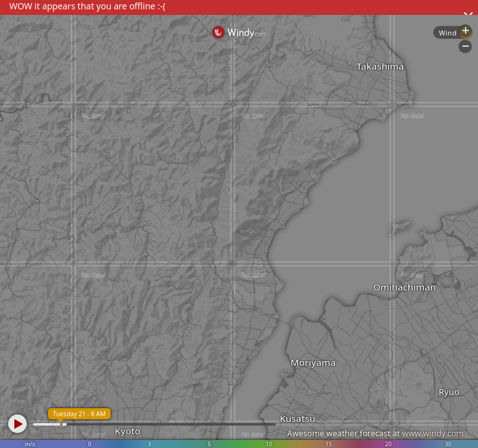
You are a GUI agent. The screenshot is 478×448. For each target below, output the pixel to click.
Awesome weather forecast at (375, 433)
